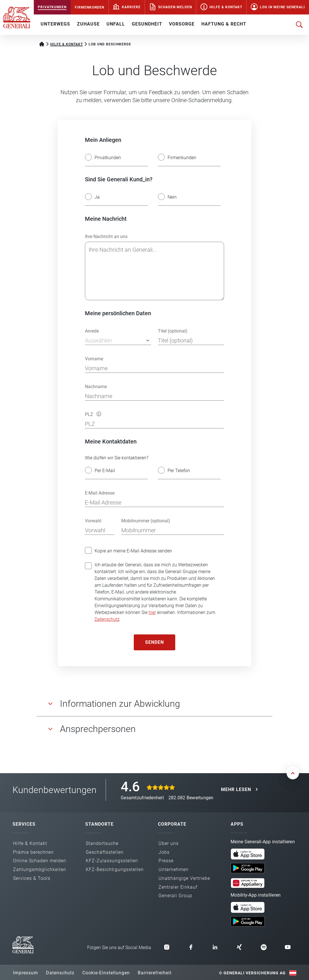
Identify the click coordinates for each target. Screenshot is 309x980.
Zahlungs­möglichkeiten (40, 869)
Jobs (164, 852)
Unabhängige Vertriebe (184, 878)
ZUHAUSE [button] (88, 24)
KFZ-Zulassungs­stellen (112, 861)
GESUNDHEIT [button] (147, 24)
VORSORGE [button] (182, 24)
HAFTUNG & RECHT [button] (224, 24)
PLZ (93, 414)
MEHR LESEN (236, 789)
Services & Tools (32, 878)
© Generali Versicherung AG (252, 973)
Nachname (96, 387)
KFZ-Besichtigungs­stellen (115, 869)
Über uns (169, 843)
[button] (99, 414)
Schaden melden (175, 7)
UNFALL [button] (116, 24)
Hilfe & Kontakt (226, 7)
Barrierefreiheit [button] (155, 973)
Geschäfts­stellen (105, 852)
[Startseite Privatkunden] (42, 43)
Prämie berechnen (33, 852)
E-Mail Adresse (100, 493)
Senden (154, 642)
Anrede (92, 331)
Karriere (131, 7)
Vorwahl (93, 521)
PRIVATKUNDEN (52, 7)
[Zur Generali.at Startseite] (17, 17)
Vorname (94, 359)
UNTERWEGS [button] (55, 24)
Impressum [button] (26, 973)
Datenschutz (107, 619)
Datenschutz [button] (60, 973)
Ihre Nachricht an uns (106, 236)
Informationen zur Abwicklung (120, 704)
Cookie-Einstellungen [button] (106, 973)
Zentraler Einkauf (178, 887)
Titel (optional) (173, 331)
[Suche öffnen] (299, 25)
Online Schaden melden (40, 861)
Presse (166, 861)
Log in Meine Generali (282, 7)
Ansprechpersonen (98, 729)
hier (152, 612)
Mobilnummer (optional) (146, 521)
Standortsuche (102, 843)
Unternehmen (174, 869)
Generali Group (175, 896)
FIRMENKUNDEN (89, 7)
